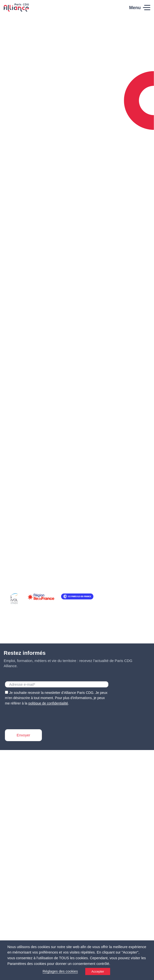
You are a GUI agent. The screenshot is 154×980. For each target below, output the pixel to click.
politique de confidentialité (48, 703)
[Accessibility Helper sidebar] (148, 974)
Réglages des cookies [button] (60, 971)
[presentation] (42, 716)
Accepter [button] (98, 971)
